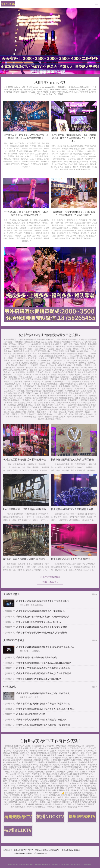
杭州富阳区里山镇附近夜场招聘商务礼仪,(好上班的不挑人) (43, 696)
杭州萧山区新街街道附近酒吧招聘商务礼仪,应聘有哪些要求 (44, 676)
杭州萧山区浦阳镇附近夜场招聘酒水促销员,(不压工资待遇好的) (45, 650)
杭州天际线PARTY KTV (23, 852)
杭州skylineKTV (41, 856)
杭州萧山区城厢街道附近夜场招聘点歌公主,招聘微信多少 (43, 603)
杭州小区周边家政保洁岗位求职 (31, 717)
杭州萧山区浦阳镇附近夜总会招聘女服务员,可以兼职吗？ (43, 629)
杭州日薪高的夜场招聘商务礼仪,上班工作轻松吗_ (39, 624)
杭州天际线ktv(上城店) (71, 852)
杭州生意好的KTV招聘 (23, 856)
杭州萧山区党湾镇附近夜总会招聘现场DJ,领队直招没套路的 (44, 665)
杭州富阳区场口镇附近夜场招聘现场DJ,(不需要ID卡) (40, 614)
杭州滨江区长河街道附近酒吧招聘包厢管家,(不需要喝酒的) (43, 727)
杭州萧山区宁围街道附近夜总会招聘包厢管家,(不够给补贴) (43, 670)
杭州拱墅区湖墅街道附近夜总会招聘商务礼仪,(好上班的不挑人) (45, 711)
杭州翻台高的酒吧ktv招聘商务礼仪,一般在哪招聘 (39, 681)
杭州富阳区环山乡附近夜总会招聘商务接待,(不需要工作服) (43, 706)
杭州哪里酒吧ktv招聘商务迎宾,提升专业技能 (37, 660)
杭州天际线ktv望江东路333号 (47, 852)
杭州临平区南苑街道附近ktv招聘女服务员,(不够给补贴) (42, 635)
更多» (94, 597)
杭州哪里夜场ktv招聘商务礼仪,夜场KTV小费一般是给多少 (43, 619)
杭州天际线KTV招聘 (84, 864)
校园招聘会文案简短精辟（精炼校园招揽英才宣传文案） (42, 722)
